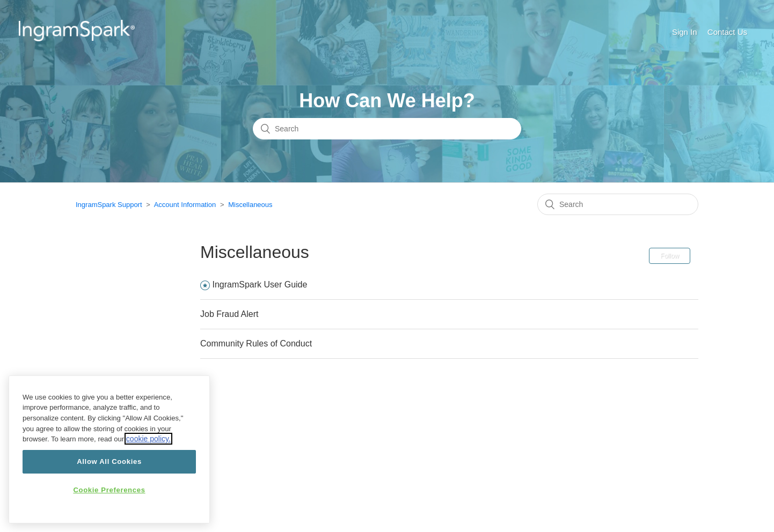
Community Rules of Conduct (256, 343)
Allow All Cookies (109, 461)
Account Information (185, 205)
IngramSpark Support (109, 205)
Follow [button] (670, 256)
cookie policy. (148, 439)
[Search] (387, 129)
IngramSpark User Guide (260, 285)
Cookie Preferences (109, 490)
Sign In (685, 32)
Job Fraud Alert (229, 314)
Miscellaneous (250, 205)
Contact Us (727, 32)
